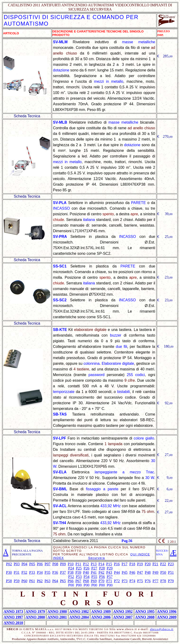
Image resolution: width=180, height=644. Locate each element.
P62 (40, 581)
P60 (24, 581)
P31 (17, 572)
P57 (110, 577)
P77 (156, 581)
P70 (101, 581)
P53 (79, 577)
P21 (155, 564)
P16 (117, 564)
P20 (148, 564)
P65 (63, 581)
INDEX (58, 558)
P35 (47, 572)
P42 (101, 572)
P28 (102, 568)
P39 (78, 572)
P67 (78, 581)
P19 (140, 564)
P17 (125, 564)
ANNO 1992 (123, 611)
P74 (132, 581)
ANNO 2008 (145, 617)
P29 (110, 568)
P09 (63, 564)
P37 (63, 572)
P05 (32, 564)
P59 (17, 581)
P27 (94, 568)
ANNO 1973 (13, 611)
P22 (163, 564)
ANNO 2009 (167, 617)
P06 (40, 564)
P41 (94, 572)
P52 (71, 577)
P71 (109, 581)
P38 (71, 572)
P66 (71, 581)
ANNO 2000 (35, 617)
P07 (47, 564)
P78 (163, 581)
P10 (71, 564)
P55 (94, 577)
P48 (148, 572)
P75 (140, 581)
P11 (78, 564)
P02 (9, 564)
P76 (148, 581)
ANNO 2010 (13, 623)
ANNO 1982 (79, 611)
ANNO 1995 (145, 611)
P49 (156, 572)
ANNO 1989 (101, 611)
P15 (109, 564)
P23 (171, 564)
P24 (71, 568)
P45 (125, 572)
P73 (125, 581)
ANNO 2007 (123, 617)
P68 (86, 581)
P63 (47, 581)
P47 (140, 572)
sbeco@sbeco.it (162, 629)
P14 (101, 564)
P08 (55, 564)
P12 (86, 564)
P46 (132, 572)
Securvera (96, 558)
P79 (171, 581)
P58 (9, 581)
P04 (24, 564)
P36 (55, 572)
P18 (132, 564)
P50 (163, 572)
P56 (102, 577)
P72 (117, 581)
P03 (17, 564)
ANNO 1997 (13, 617)
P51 (171, 572)
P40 (86, 572)
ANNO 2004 (79, 617)
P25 (79, 568)
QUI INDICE (140, 554)
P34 (40, 572)
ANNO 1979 (35, 611)
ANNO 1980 (57, 611)
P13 (94, 564)
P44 (117, 572)
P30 (9, 572)
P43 (109, 572)
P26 (87, 568)
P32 (24, 572)
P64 (55, 581)
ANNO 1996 (167, 611)
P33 (32, 572)
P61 (32, 581)
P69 (94, 581)
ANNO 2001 (57, 617)
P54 (87, 577)
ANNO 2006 (101, 617)
